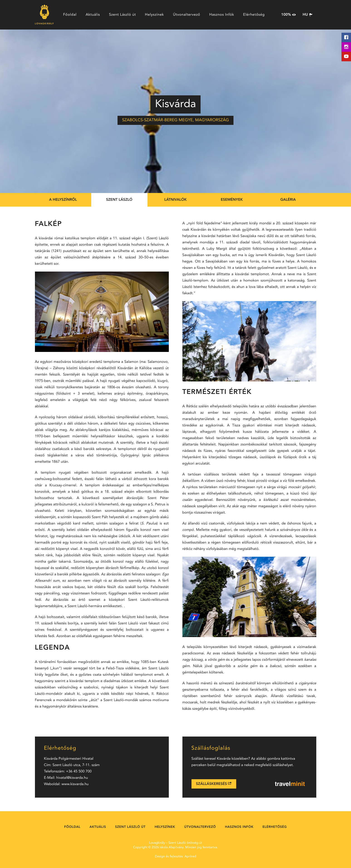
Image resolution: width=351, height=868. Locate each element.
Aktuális (93, 15)
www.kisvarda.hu (75, 784)
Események (232, 200)
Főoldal (70, 15)
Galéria (288, 200)
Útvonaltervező (187, 15)
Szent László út (122, 15)
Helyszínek (155, 15)
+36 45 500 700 (79, 772)
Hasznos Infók (222, 15)
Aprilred (190, 857)
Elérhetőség (254, 15)
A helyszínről (63, 200)
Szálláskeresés (214, 784)
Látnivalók (175, 200)
